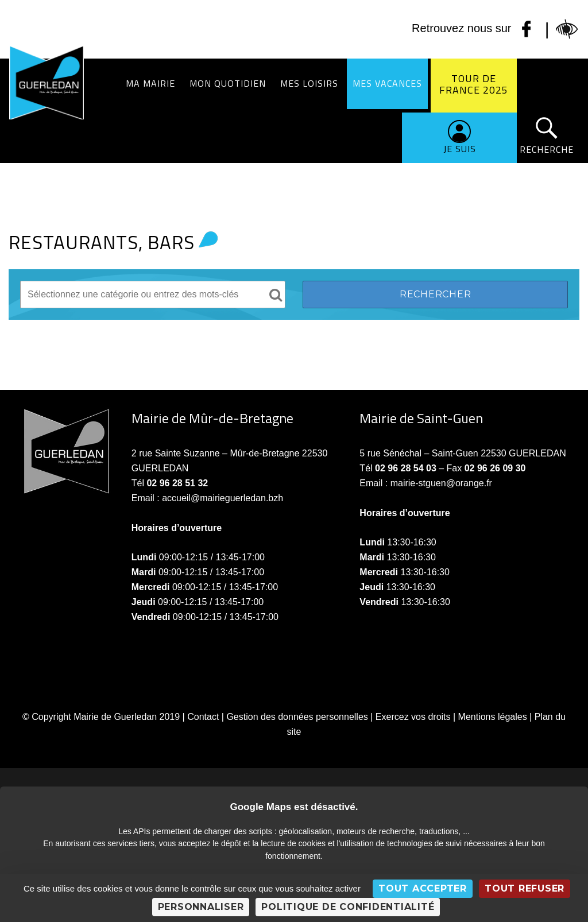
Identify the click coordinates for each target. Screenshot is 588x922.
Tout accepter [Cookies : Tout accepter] (423, 888)
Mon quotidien (228, 83)
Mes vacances (387, 83)
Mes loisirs (309, 83)
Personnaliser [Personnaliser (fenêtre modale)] (201, 907)
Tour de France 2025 (474, 84)
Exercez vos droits (413, 717)
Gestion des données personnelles (297, 717)
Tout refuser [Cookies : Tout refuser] (525, 888)
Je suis (460, 149)
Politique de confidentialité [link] (348, 907)
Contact (203, 717)
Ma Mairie (150, 83)
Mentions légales (493, 717)
